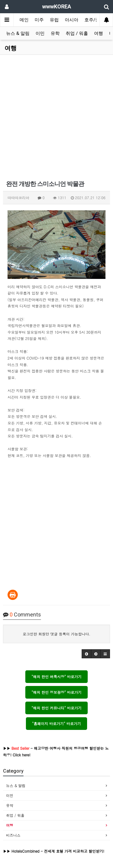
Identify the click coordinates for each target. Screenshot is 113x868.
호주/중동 (94, 20)
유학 (55, 33)
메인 (24, 20)
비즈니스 (13, 835)
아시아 (72, 20)
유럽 (54, 20)
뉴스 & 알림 (18, 33)
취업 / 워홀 (77, 33)
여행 (99, 33)
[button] (86, 654)
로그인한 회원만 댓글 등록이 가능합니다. (56, 634)
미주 (39, 20)
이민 (40, 33)
